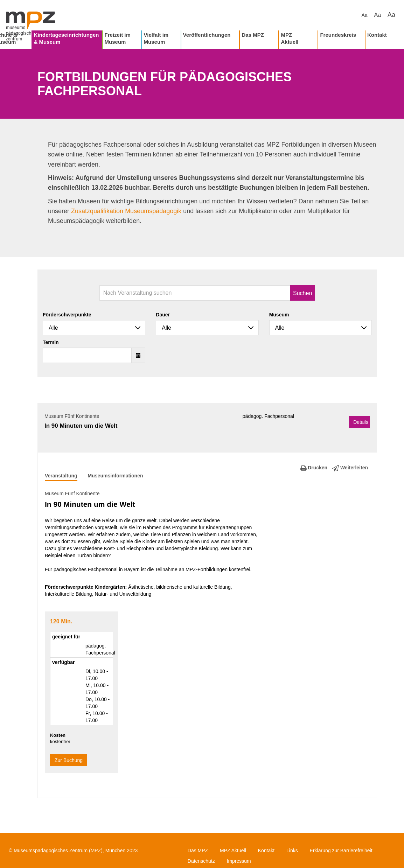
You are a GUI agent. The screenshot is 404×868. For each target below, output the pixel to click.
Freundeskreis (338, 35)
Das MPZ (253, 35)
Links (292, 850)
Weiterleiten (350, 468)
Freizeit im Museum (118, 38)
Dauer (163, 315)
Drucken (314, 468)
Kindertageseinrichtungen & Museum (67, 38)
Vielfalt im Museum (156, 38)
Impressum (239, 861)
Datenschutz (201, 861)
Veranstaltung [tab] (61, 476)
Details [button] (361, 422)
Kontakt (377, 35)
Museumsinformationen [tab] (116, 476)
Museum (279, 315)
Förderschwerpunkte (67, 315)
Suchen (302, 293)
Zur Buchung (69, 760)
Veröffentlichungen (207, 35)
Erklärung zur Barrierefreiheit (341, 850)
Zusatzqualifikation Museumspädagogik (126, 211)
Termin (51, 342)
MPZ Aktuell (290, 38)
